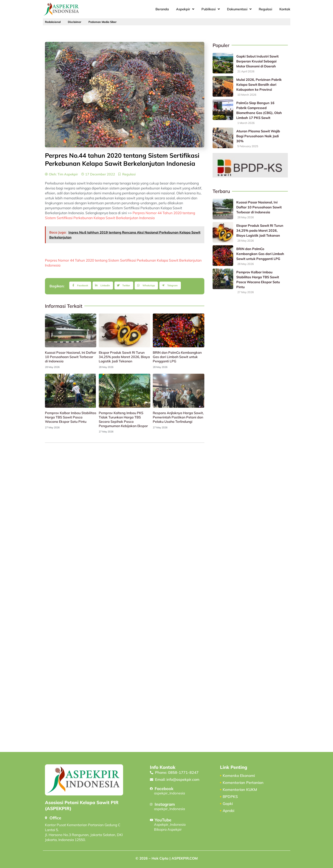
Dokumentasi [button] (239, 9)
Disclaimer (75, 22)
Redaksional (53, 22)
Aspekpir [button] (185, 9)
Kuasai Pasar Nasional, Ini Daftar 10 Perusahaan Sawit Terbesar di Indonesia (71, 357)
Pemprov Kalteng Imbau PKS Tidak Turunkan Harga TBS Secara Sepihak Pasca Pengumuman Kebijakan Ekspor (123, 419)
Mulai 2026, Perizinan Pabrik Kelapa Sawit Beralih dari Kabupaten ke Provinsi (259, 85)
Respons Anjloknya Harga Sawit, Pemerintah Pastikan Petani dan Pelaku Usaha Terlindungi (178, 417)
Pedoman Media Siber (102, 22)
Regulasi (265, 9)
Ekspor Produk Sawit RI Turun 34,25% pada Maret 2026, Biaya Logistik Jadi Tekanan (124, 357)
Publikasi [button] (211, 9)
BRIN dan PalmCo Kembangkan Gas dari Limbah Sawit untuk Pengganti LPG (177, 357)
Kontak (285, 9)
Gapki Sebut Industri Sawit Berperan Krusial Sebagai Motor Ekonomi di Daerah (257, 61)
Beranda (162, 9)
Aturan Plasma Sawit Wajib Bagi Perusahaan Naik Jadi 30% (258, 136)
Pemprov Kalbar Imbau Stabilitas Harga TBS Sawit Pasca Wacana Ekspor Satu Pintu (71, 417)
